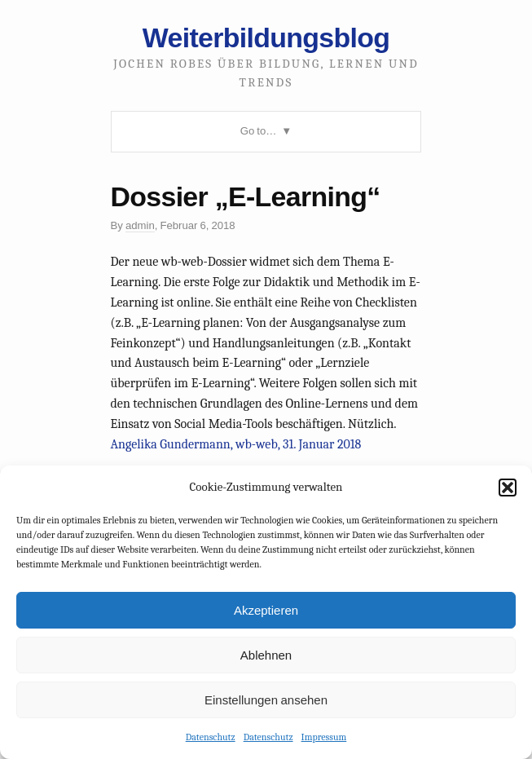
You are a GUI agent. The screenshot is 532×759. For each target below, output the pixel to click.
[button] (508, 488)
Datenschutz (211, 737)
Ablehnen (266, 655)
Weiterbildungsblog (266, 38)
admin (140, 225)
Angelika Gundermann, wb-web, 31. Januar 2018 (236, 444)
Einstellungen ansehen (266, 700)
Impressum (324, 737)
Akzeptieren (266, 610)
